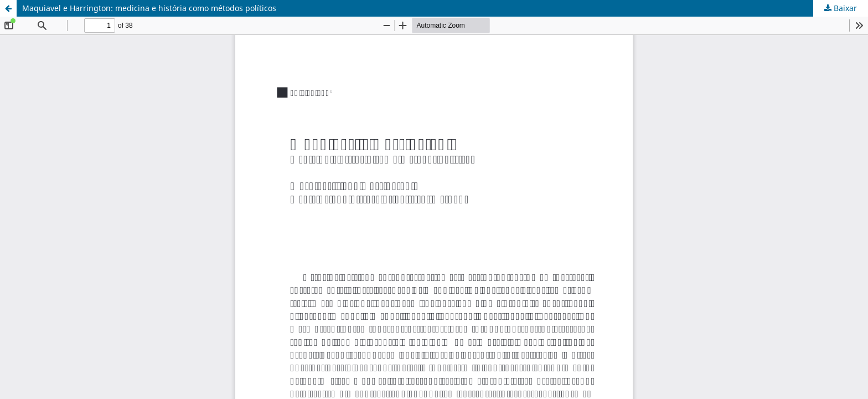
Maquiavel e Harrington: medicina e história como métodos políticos (149, 8)
